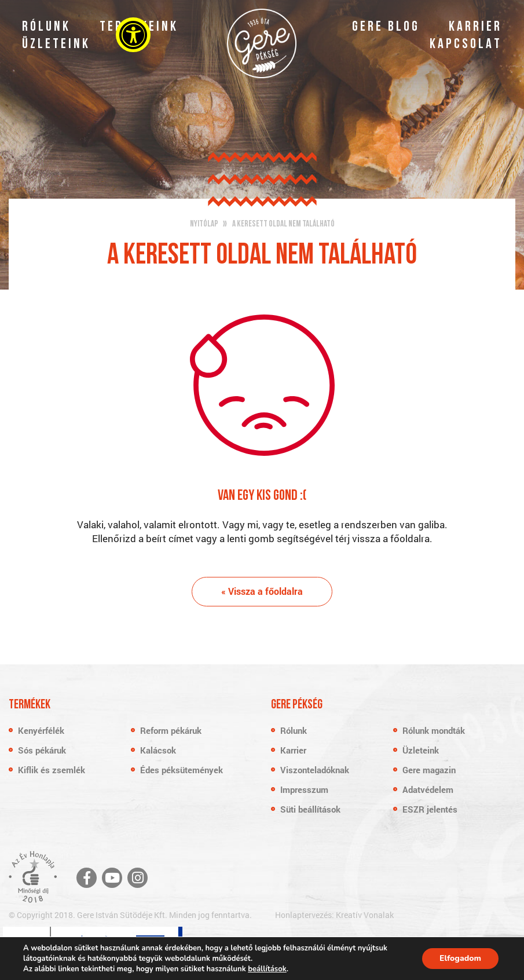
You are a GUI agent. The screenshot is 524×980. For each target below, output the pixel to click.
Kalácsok (158, 750)
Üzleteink (56, 45)
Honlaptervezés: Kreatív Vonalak (334, 915)
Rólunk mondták (434, 730)
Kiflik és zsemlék (52, 770)
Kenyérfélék (41, 730)
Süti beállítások (310, 809)
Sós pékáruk (42, 750)
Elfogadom (460, 958)
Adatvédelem (428, 789)
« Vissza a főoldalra (262, 591)
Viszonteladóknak (315, 770)
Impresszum (304, 789)
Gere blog (386, 27)
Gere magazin (429, 770)
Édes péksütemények (182, 770)
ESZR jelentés (430, 809)
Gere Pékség (262, 43)
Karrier (475, 27)
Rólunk (46, 27)
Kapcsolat (466, 45)
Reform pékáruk (171, 730)
